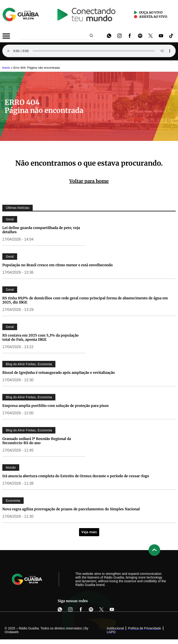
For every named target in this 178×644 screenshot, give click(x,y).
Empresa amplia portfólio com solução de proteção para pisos (56, 406)
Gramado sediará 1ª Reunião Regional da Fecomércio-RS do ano (37, 441)
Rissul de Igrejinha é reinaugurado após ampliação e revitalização (59, 373)
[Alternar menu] (6, 36)
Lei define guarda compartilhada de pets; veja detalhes (41, 230)
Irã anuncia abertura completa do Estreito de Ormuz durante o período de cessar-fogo (76, 476)
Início (6, 68)
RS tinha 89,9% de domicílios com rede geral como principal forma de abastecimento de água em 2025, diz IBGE (85, 300)
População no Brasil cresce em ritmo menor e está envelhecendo (57, 265)
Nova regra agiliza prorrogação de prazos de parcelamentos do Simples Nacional (71, 509)
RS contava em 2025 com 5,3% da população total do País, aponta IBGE (40, 337)
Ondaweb (12, 632)
